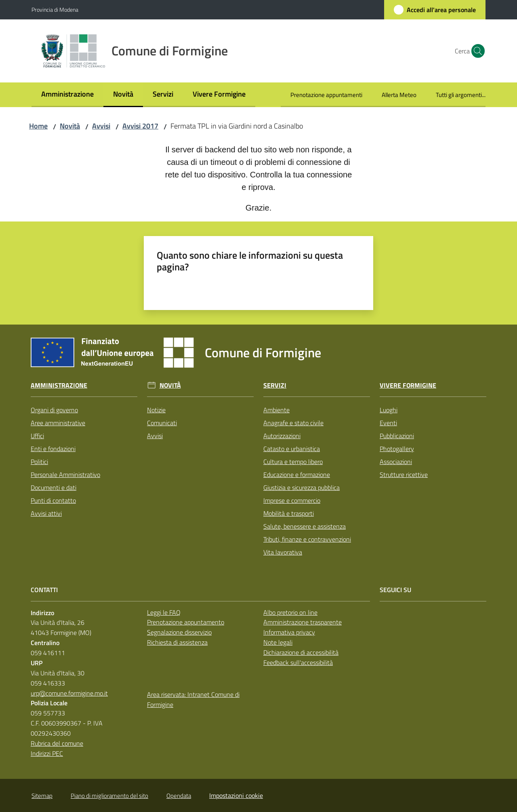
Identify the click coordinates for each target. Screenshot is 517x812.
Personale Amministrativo (65, 475)
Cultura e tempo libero (293, 462)
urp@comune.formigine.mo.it (69, 693)
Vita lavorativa (283, 552)
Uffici (37, 436)
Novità (70, 126)
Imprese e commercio (292, 500)
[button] (476, 51)
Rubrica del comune (57, 743)
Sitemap (42, 796)
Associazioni (396, 462)
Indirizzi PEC (47, 753)
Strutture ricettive (404, 475)
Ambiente (276, 410)
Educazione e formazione (297, 475)
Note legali (278, 642)
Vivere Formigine (408, 385)
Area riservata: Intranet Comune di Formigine (193, 699)
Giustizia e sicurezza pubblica (302, 487)
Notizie (156, 410)
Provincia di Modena (55, 9)
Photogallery (397, 449)
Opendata (179, 796)
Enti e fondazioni (53, 449)
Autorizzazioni (282, 436)
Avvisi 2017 (140, 126)
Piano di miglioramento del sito (109, 796)
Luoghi (389, 410)
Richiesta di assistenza (177, 642)
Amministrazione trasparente (303, 622)
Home (38, 126)
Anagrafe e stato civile (293, 423)
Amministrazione (59, 385)
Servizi (275, 385)
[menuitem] (67, 95)
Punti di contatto (53, 500)
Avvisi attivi (46, 513)
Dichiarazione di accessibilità (301, 652)
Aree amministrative (58, 423)
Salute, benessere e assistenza (305, 526)
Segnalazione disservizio (179, 632)
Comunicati (162, 423)
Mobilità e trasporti (289, 513)
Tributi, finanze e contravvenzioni (307, 539)
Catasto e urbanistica (292, 449)
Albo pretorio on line (290, 612)
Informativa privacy (289, 632)
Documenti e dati (54, 487)
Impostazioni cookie (236, 795)
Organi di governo (54, 410)
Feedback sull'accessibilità (298, 662)
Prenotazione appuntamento (186, 622)
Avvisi (101, 126)
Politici (39, 462)
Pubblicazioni (397, 436)
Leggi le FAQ (164, 612)
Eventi (388, 423)
